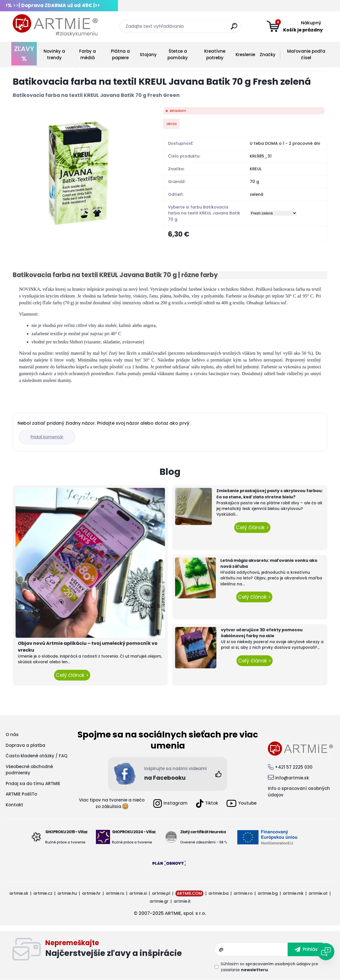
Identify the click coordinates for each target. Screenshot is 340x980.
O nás (12, 735)
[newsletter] (308, 949)
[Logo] (55, 25)
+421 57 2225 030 (294, 767)
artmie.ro (243, 893)
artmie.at (318, 893)
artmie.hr (91, 893)
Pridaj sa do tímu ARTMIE (33, 784)
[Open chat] (326, 952)
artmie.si (138, 893)
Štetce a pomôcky (178, 54)
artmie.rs (115, 893)
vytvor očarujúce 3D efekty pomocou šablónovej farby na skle (262, 633)
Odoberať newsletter (130, 949)
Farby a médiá (88, 54)
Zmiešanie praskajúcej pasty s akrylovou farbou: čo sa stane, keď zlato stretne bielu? (270, 494)
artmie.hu (67, 893)
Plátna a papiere (120, 54)
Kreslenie (245, 55)
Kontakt (14, 805)
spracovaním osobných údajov (278, 964)
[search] (234, 28)
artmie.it (182, 901)
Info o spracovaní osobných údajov (299, 792)
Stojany (148, 55)
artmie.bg (268, 893)
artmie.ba (219, 893)
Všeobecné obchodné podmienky (29, 770)
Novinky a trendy (54, 54)
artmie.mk (293, 893)
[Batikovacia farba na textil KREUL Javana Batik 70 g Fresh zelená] (79, 173)
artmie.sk (19, 893)
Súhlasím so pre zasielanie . (269, 967)
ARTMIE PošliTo (21, 794)
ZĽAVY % (24, 54)
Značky (268, 55)
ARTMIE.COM (189, 893)
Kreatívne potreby (215, 54)
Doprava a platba (25, 745)
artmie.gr (159, 901)
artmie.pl (161, 893)
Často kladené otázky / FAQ (36, 756)
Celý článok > (72, 675)
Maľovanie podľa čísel (306, 54)
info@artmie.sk (292, 778)
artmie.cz (43, 893)
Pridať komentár (47, 437)
